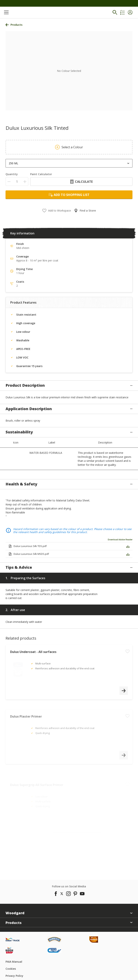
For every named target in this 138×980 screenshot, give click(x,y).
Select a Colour (69, 147)
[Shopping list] (123, 12)
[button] (130, 12)
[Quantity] (17, 182)
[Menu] (6, 12)
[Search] (115, 12)
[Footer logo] (26, 928)
